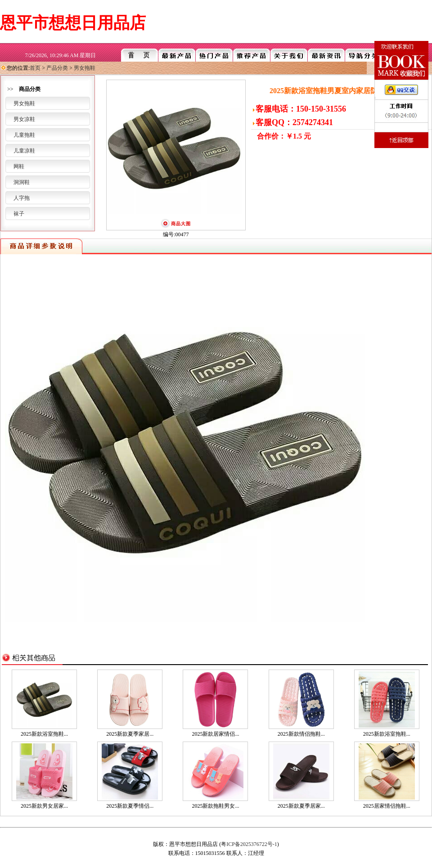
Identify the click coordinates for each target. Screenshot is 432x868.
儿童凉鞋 (24, 151)
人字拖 (22, 198)
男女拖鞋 (85, 68)
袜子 (19, 214)
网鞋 (19, 166)
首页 (35, 68)
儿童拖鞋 (24, 135)
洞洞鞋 (22, 182)
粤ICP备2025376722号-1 (249, 844)
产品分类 (57, 68)
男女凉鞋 (24, 119)
